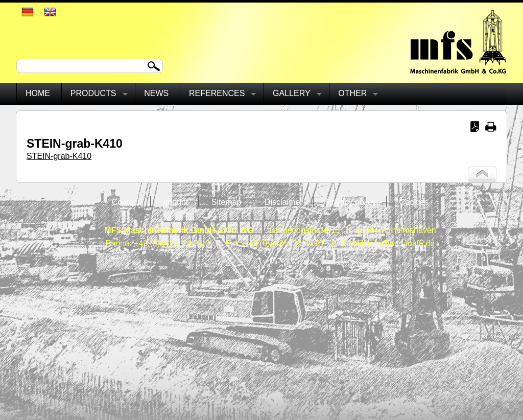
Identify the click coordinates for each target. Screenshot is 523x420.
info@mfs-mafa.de (401, 243)
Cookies (414, 202)
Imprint (175, 202)
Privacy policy (351, 202)
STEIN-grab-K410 (59, 156)
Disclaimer (284, 202)
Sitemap (227, 202)
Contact (126, 202)
